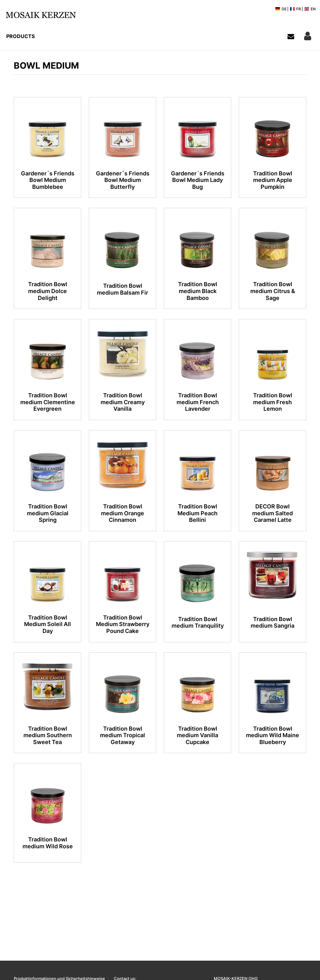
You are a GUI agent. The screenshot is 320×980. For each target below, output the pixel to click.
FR (295, 9)
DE (281, 9)
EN (310, 9)
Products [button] (20, 36)
